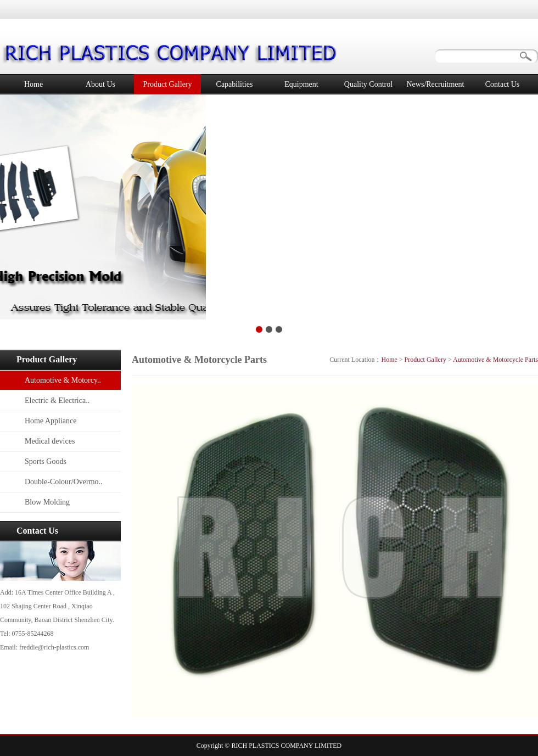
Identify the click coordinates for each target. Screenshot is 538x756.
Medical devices (50, 441)
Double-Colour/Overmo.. (64, 482)
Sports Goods (46, 461)
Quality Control (368, 84)
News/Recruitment (436, 84)
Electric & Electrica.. (57, 401)
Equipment (301, 84)
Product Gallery (167, 84)
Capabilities (235, 84)
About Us (100, 84)
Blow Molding (47, 502)
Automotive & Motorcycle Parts (495, 360)
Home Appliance (51, 421)
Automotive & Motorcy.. (63, 380)
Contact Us (503, 84)
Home (33, 84)
